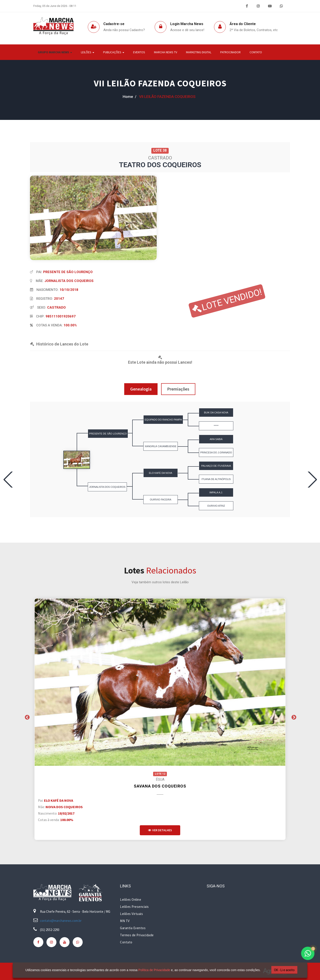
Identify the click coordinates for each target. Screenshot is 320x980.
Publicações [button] (114, 52)
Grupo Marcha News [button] (55, 52)
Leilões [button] (88, 52)
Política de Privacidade (153, 970)
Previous (27, 717)
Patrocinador (230, 52)
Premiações (178, 389)
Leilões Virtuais (131, 914)
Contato (256, 52)
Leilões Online (131, 900)
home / (130, 97)
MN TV (125, 921)
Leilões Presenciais (134, 907)
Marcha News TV (166, 52)
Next (293, 717)
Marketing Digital (199, 52)
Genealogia (141, 389)
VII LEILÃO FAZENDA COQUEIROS (160, 83)
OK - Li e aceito (283, 970)
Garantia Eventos (133, 928)
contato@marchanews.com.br (61, 921)
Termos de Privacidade (137, 935)
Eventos (139, 52)
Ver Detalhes (160, 830)
